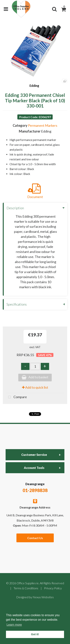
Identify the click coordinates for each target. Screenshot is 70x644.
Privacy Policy (53, 588)
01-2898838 (35, 490)
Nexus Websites (43, 597)
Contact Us (35, 538)
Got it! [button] (35, 634)
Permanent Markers (43, 125)
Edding (34, 86)
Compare (17, 397)
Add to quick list (35, 387)
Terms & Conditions (26, 588)
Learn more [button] (14, 625)
